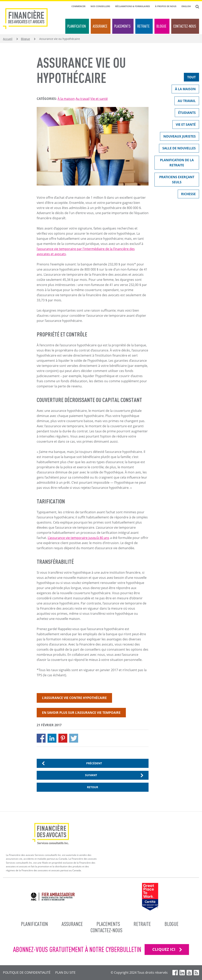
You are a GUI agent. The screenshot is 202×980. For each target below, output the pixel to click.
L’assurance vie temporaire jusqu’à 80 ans (79, 538)
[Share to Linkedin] (52, 738)
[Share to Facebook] (41, 738)
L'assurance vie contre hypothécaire (74, 698)
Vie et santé (99, 99)
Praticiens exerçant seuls (174, 179)
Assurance (100, 26)
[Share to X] (74, 738)
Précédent (94, 763)
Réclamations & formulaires (133, 6)
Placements (122, 26)
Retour (93, 787)
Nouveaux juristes (178, 137)
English (186, 6)
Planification (77, 26)
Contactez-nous (185, 26)
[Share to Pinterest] (63, 738)
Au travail (83, 99)
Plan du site (65, 973)
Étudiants (185, 114)
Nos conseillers (100, 6)
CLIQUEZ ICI (164, 949)
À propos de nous (166, 6)
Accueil (8, 39)
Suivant (91, 775)
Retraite (143, 26)
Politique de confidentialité (27, 973)
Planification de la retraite (174, 162)
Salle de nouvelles (177, 149)
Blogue (161, 26)
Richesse (187, 195)
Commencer (78, 6)
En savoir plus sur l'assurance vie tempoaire (81, 713)
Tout (190, 78)
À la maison (66, 99)
